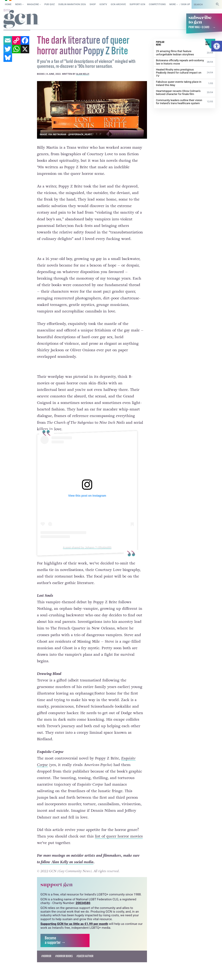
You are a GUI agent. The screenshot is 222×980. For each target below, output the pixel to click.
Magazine (33, 4)
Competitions (157, 4)
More (173, 4)
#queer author (85, 949)
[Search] (218, 4)
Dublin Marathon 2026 (72, 4)
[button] (217, 46)
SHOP (93, 4)
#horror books (64, 949)
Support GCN (137, 4)
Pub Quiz (50, 4)
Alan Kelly (82, 74)
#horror (46, 949)
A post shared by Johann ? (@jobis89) (87, 540)
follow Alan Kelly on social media (67, 854)
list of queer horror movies (119, 829)
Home (8, 4)
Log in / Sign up (181, 4)
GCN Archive (118, 4)
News (18, 4)
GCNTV (103, 4)
